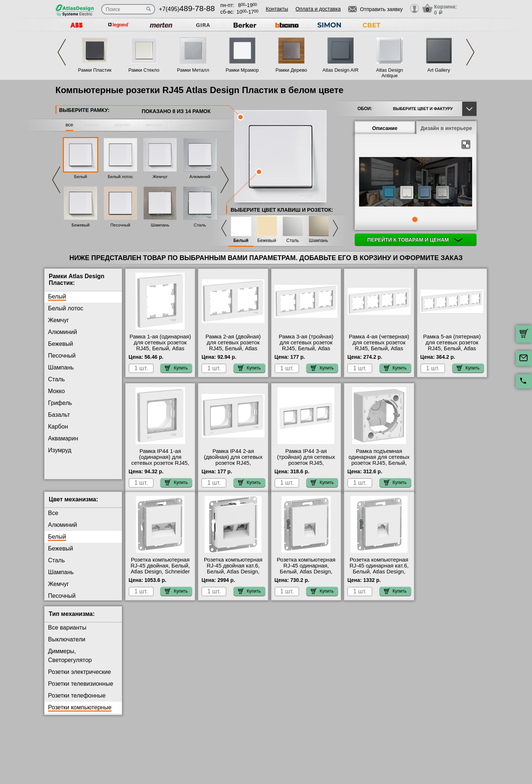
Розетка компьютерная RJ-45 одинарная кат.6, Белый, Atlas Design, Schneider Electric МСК (379, 575)
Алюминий (200, 177)
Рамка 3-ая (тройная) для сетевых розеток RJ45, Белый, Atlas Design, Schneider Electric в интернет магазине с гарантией (306, 351)
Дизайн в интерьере (446, 128)
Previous (62, 52)
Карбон (58, 427)
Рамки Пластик (95, 70)
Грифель (60, 403)
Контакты (277, 9)
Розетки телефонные (77, 701)
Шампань (160, 225)
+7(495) (187, 9)
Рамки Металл (193, 70)
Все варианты (67, 633)
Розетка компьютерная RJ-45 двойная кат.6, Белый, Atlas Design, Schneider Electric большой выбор (233, 577)
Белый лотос (120, 177)
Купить (176, 368)
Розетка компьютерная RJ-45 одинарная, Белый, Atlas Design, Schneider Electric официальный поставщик (306, 580)
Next (470, 52)
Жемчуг (160, 177)
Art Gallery (439, 70)
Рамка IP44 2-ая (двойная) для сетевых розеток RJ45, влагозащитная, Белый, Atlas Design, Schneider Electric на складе (233, 466)
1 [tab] (415, 219)
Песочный (120, 225)
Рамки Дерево (291, 70)
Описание (385, 128)
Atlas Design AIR (341, 70)
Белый (81, 177)
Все (53, 519)
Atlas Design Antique (390, 73)
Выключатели (67, 645)
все (70, 125)
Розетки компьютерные (80, 713)
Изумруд (60, 450)
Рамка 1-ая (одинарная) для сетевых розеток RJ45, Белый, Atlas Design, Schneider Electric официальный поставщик (160, 351)
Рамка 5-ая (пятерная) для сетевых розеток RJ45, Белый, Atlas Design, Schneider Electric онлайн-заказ (452, 348)
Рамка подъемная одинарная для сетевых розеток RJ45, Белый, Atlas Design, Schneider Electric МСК (379, 463)
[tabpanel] (416, 183)
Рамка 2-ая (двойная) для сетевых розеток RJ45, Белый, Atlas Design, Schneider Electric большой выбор (233, 348)
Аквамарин (63, 438)
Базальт (59, 415)
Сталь (200, 225)
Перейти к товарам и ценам (415, 240)
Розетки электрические (79, 678)
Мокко (56, 391)
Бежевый (81, 225)
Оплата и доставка (318, 9)
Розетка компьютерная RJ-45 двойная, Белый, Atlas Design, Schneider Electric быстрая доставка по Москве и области (160, 580)
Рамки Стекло (144, 70)
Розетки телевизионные (81, 690)
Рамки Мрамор (242, 70)
